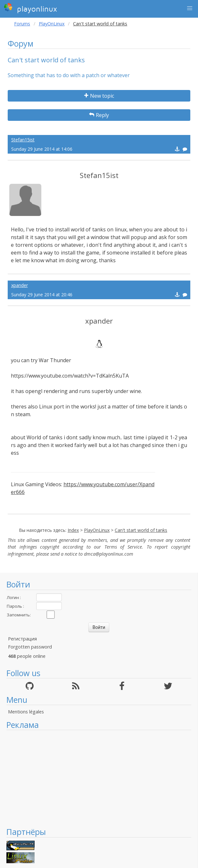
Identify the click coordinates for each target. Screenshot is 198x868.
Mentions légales (26, 712)
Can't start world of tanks (141, 530)
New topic (99, 96)
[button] (190, 8)
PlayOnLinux (52, 24)
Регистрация (22, 639)
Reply (99, 115)
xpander (20, 285)
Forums (22, 24)
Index (73, 530)
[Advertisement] (99, 778)
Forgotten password (30, 647)
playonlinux (30, 8)
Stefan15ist (23, 140)
